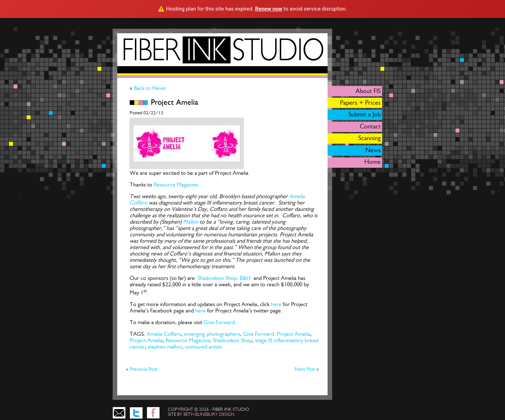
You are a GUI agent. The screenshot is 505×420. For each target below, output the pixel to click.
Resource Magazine (188, 340)
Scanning (370, 138)
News (373, 150)
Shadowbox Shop (232, 340)
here (277, 304)
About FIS (368, 91)
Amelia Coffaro (164, 334)
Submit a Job (365, 114)
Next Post (305, 369)
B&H (246, 278)
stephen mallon (165, 347)
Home (373, 162)
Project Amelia (146, 340)
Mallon (191, 222)
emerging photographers (212, 334)
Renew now (269, 9)
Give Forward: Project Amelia (277, 334)
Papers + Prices (360, 103)
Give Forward (219, 322)
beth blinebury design (209, 414)
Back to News (149, 88)
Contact (370, 126)
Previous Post (143, 369)
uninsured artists (203, 347)
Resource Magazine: (177, 185)
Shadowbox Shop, (217, 278)
